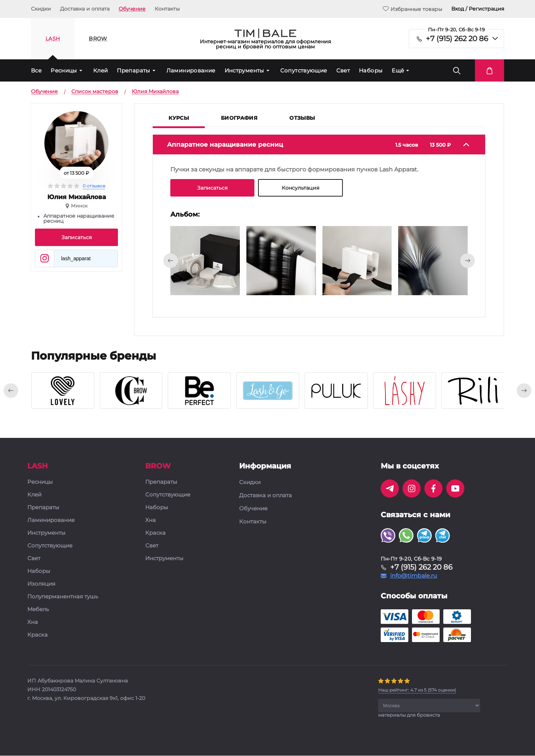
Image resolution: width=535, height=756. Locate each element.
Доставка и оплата (85, 9)
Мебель (38, 610)
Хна (33, 623)
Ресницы (64, 70)
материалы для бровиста (409, 715)
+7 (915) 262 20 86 (457, 39)
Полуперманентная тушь (63, 597)
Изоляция (41, 584)
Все (36, 70)
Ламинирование (191, 70)
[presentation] (170, 261)
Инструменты (244, 70)
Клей (101, 70)
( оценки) (417, 690)
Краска (37, 635)
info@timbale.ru (414, 576)
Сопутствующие (304, 70)
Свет (343, 70)
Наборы (371, 70)
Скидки (41, 9)
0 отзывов (94, 186)
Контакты (167, 9)
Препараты (133, 70)
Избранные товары (413, 9)
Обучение (132, 9)
